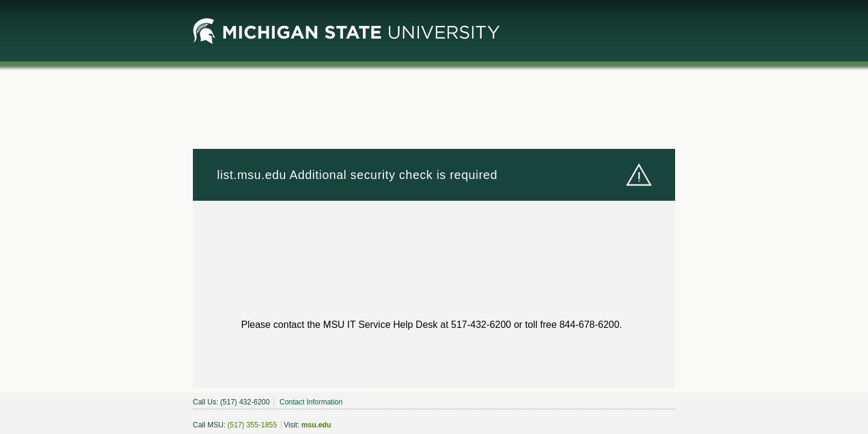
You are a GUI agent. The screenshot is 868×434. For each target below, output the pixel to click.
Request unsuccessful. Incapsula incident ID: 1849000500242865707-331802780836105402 (434, 217)
